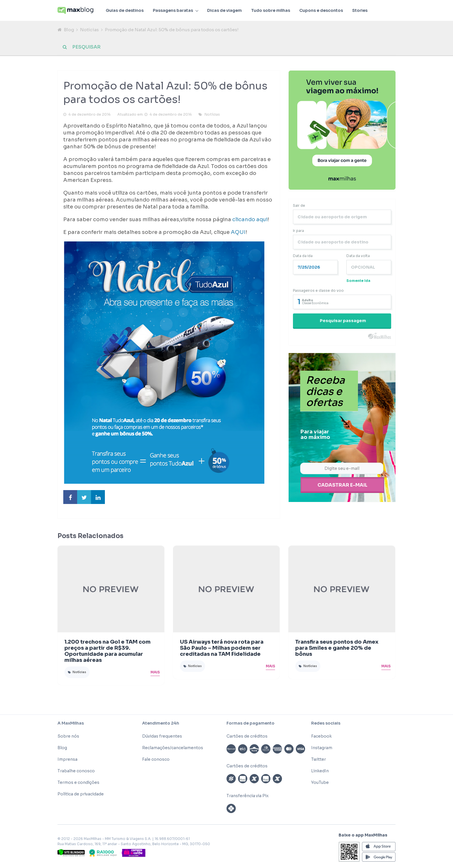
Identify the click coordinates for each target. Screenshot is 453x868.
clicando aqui (250, 220)
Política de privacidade (81, 795)
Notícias (89, 30)
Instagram (322, 748)
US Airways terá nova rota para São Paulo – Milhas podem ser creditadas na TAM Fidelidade (222, 649)
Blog (69, 30)
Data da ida (303, 257)
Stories (360, 10)
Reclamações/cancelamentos (173, 748)
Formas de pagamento (250, 724)
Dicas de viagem (224, 10)
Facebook (321, 737)
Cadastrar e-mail (342, 485)
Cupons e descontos (321, 10)
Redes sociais (326, 724)
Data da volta (358, 257)
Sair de (299, 206)
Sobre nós (68, 737)
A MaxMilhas (71, 724)
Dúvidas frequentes (162, 737)
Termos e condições (78, 783)
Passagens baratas (173, 10)
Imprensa (67, 760)
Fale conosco (156, 760)
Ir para (298, 231)
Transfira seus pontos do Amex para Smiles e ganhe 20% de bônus (337, 649)
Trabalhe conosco (76, 771)
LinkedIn (320, 771)
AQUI (238, 233)
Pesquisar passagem (343, 322)
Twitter (319, 760)
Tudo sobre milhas (271, 10)
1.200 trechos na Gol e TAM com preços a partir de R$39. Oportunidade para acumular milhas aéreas (107, 652)
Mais (155, 673)
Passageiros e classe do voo (318, 291)
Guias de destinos (125, 10)
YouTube (320, 783)
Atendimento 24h (161, 724)
